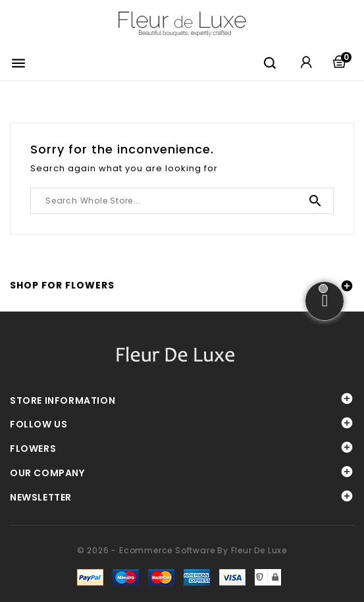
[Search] (182, 201)
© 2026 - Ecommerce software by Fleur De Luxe (182, 550)
